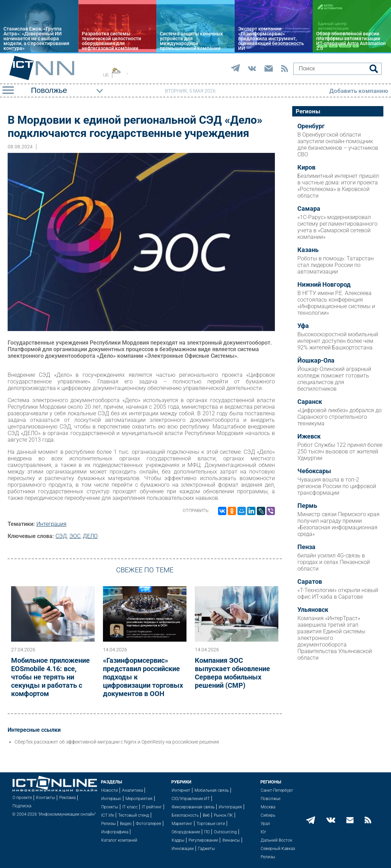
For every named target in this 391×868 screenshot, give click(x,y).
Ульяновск (313, 610)
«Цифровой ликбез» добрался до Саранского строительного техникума (340, 417)
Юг (263, 832)
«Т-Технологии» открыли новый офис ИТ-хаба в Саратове (338, 593)
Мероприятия (139, 799)
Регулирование (203, 840)
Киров (306, 167)
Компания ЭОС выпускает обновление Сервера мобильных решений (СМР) (232, 673)
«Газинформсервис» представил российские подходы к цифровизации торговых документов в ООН (143, 677)
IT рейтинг (152, 807)
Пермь (307, 506)
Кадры (178, 840)
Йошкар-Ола (316, 361)
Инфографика (115, 832)
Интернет (181, 790)
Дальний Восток (276, 840)
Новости (110, 790)
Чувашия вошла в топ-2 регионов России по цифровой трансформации (337, 486)
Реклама (67, 798)
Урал (265, 824)
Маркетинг (182, 824)
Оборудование (186, 832)
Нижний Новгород (324, 285)
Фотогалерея (149, 824)
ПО (207, 832)
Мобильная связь (212, 790)
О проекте (22, 798)
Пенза (306, 547)
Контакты (46, 798)
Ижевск (309, 436)
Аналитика (132, 790)
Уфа (303, 326)
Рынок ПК (223, 815)
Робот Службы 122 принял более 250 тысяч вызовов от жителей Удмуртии (340, 452)
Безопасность (185, 815)
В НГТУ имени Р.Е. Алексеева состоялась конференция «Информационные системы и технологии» (336, 303)
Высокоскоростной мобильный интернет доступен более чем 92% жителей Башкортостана (338, 341)
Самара (309, 209)
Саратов (310, 582)
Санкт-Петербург (277, 790)
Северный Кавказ (278, 849)
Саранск (310, 402)
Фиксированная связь (193, 807)
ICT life (108, 815)
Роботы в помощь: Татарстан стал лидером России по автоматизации (336, 265)
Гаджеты (206, 849)
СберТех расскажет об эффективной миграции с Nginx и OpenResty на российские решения (117, 742)
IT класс (130, 807)
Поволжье (271, 799)
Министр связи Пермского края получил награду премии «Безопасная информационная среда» (338, 524)
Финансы (231, 840)
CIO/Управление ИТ (191, 799)
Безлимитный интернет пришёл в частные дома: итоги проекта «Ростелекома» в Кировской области (338, 186)
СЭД (61, 536)
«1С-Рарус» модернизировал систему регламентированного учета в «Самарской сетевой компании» (337, 227)
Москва (268, 807)
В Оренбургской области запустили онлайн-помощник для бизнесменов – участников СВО (338, 145)
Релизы (108, 824)
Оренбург (311, 126)
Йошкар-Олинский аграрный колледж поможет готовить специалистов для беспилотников (334, 379)
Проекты (110, 807)
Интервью (111, 799)
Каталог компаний (119, 840)
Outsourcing (225, 832)
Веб (206, 815)
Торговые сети (211, 824)
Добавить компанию (359, 91)
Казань (308, 250)
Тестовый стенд (134, 815)
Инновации (183, 849)
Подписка (22, 806)
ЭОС (75, 536)
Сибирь (268, 815)
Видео (126, 824)
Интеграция (51, 524)
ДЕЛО (90, 536)
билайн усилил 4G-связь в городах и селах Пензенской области (334, 562)
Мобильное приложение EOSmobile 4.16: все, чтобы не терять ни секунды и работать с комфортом (50, 677)
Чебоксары (314, 471)
